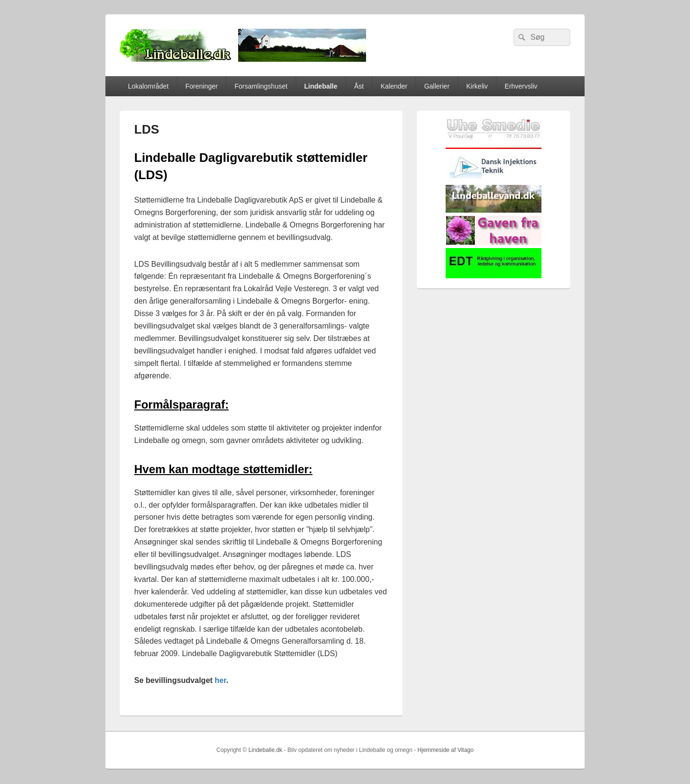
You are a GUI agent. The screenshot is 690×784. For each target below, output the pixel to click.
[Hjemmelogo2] (494, 180)
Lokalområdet (148, 86)
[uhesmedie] (494, 147)
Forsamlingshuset (261, 86)
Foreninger (202, 86)
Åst (359, 86)
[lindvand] (494, 210)
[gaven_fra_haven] (494, 243)
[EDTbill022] (494, 276)
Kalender (394, 86)
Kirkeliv (477, 86)
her (220, 680)
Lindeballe (321, 86)
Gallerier (437, 86)
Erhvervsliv (521, 86)
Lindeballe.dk (265, 750)
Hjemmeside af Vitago (445, 750)
